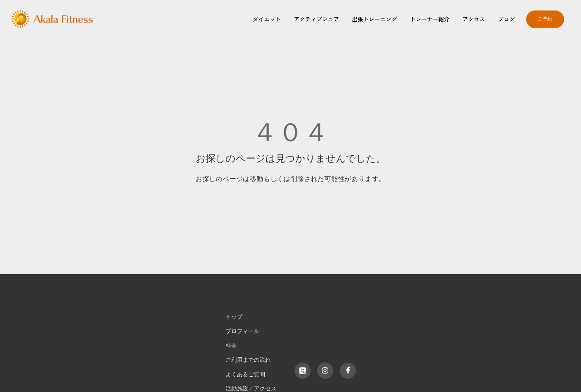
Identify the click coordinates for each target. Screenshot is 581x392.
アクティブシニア (316, 19)
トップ (234, 317)
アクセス (474, 19)
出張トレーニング (374, 19)
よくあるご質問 (245, 374)
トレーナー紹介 (430, 19)
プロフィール (242, 331)
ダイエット (267, 19)
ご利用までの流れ (248, 360)
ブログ (506, 19)
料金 (231, 346)
